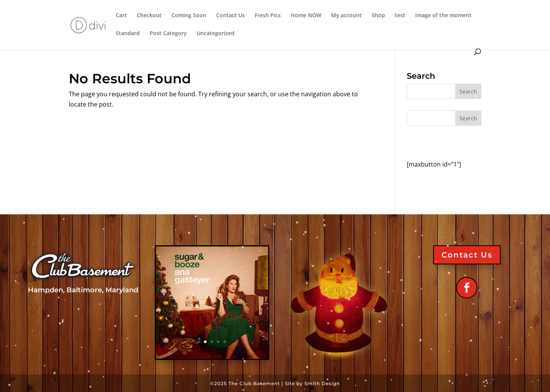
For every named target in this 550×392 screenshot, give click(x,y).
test (400, 16)
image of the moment (443, 16)
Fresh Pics (268, 16)
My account (346, 16)
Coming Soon (189, 16)
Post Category (168, 34)
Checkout (149, 16)
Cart (121, 16)
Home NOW (306, 16)
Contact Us (231, 16)
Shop (378, 16)
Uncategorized (216, 34)
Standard (128, 34)
